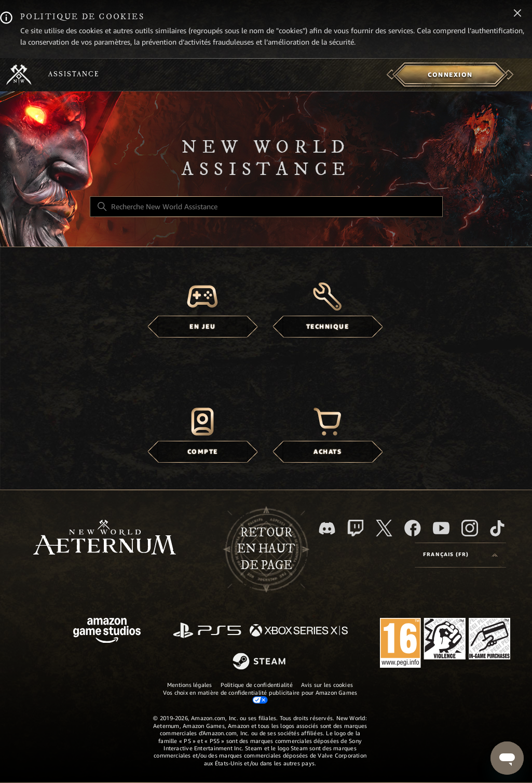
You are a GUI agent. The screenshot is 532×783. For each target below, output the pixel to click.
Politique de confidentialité (257, 685)
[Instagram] (470, 528)
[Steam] (260, 662)
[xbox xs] (299, 631)
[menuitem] (450, 75)
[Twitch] (356, 528)
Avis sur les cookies (327, 685)
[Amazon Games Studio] (107, 632)
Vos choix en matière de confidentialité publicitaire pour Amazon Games (260, 696)
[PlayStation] (207, 631)
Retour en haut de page (266, 549)
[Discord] (327, 528)
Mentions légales (190, 685)
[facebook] (413, 528)
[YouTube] (441, 528)
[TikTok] (497, 528)
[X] (384, 528)
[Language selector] (460, 555)
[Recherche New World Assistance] (266, 207)
